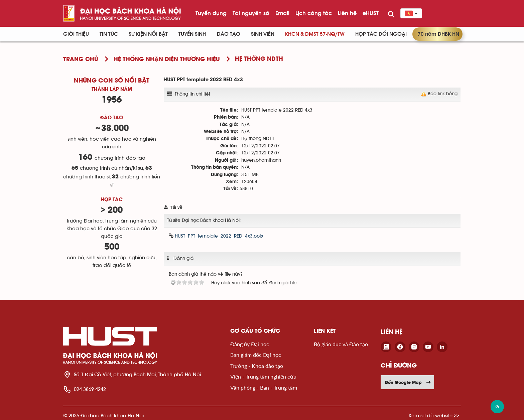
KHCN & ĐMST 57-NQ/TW (315, 34)
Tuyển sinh (192, 34)
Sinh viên (263, 34)
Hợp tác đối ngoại (381, 34)
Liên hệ (347, 13)
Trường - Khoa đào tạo (257, 366)
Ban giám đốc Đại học (256, 355)
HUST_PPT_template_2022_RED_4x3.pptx (216, 236)
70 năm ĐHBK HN (438, 34)
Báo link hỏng (443, 94)
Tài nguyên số (251, 13)
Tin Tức (109, 34)
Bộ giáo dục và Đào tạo (341, 344)
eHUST (371, 13)
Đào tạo (229, 34)
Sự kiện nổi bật (148, 34)
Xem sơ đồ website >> (434, 415)
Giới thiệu (76, 34)
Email (282, 13)
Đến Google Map (408, 382)
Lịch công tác (314, 13)
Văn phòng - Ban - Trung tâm (264, 387)
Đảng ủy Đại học (250, 344)
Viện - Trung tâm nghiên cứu (263, 376)
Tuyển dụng (211, 13)
